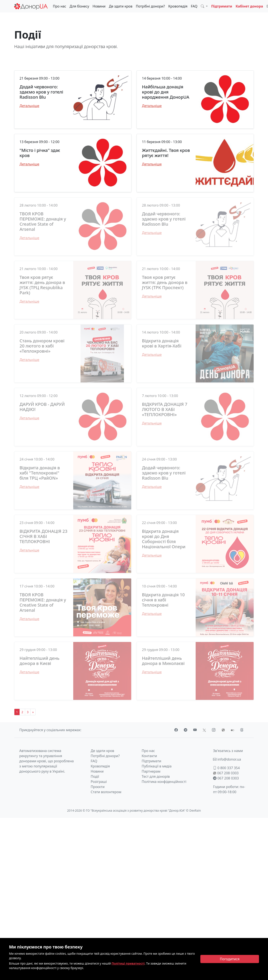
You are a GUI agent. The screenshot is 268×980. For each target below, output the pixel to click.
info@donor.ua (227, 759)
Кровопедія (178, 6)
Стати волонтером (106, 792)
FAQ (194, 6)
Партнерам (151, 771)
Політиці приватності (128, 963)
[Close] (230, 959)
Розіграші (99, 782)
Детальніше (29, 106)
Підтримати (222, 6)
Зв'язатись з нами (228, 751)
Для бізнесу (79, 6)
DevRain (195, 810)
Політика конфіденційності (164, 782)
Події (95, 776)
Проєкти (98, 787)
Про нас (59, 6)
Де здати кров (121, 6)
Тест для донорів (156, 776)
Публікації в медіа (157, 766)
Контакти (149, 756)
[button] (204, 6)
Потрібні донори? (150, 6)
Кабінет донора (249, 6)
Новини (99, 6)
